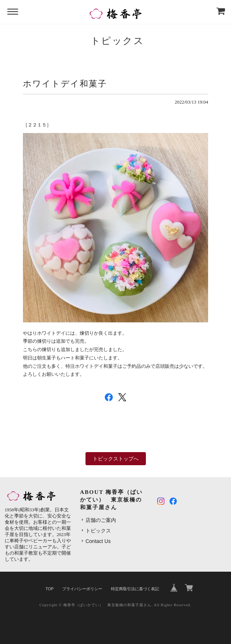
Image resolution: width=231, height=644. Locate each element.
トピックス (98, 531)
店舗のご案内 (101, 520)
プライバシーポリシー (82, 589)
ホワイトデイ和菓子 (65, 84)
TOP (49, 589)
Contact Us (98, 541)
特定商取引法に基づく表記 (135, 589)
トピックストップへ (116, 459)
